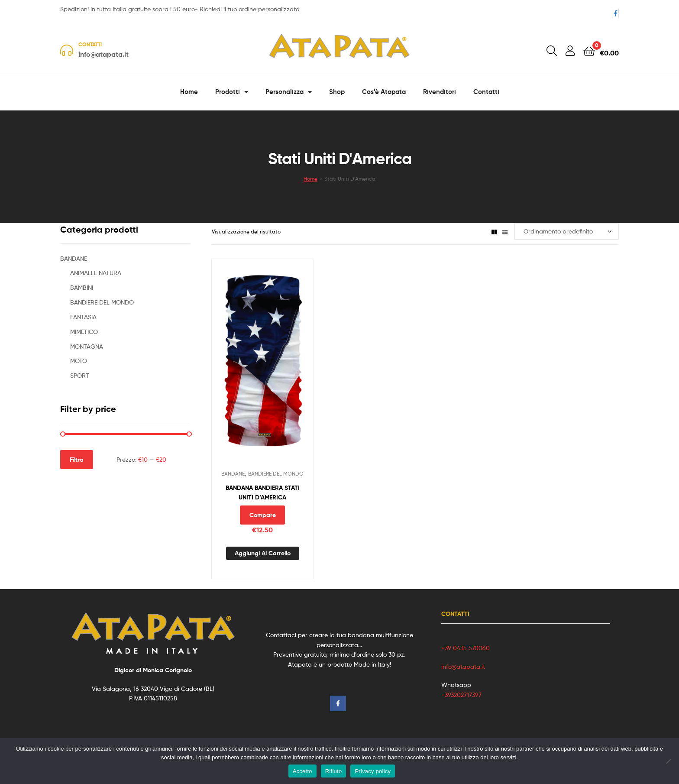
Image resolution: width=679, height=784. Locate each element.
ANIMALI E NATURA (96, 273)
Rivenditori (440, 92)
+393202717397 (461, 695)
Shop (337, 92)
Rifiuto (334, 771)
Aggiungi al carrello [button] (263, 553)
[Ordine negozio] (566, 232)
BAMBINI (82, 287)
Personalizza (289, 92)
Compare (263, 515)
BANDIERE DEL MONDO (276, 474)
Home (189, 92)
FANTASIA (83, 317)
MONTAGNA (87, 346)
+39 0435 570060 (466, 648)
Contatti (486, 92)
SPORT (80, 375)
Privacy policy (373, 771)
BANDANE (233, 474)
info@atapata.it (463, 666)
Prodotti (232, 92)
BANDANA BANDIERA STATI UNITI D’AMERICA (263, 493)
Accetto (302, 771)
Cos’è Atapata (384, 92)
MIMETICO (84, 332)
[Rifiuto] (668, 761)
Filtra (77, 460)
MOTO (79, 361)
